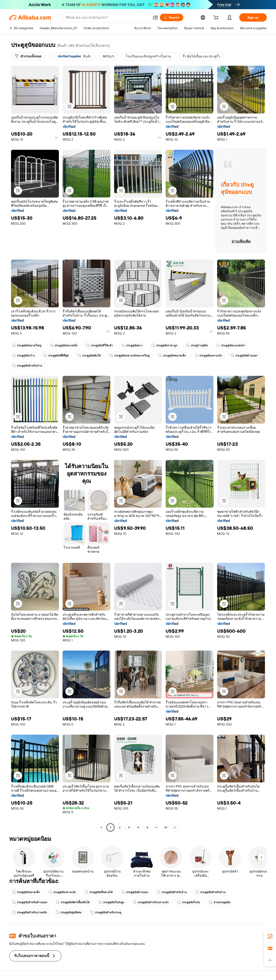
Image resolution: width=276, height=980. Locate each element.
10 (166, 827)
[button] (155, 17)
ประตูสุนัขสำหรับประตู (106, 912)
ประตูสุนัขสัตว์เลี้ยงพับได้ (73, 902)
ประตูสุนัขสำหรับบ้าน (27, 366)
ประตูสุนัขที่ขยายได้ (99, 892)
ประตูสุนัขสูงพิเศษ (69, 912)
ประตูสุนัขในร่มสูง (111, 902)
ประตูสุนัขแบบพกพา (231, 346)
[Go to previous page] (101, 827)
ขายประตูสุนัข (220, 902)
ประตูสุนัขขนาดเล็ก (64, 346)
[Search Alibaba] (107, 17)
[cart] (217, 18)
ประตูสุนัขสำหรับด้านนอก (30, 902)
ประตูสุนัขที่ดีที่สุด (56, 356)
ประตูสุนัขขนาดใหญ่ (27, 346)
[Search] (172, 17)
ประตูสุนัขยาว (132, 346)
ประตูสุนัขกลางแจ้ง (208, 356)
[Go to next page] (175, 827)
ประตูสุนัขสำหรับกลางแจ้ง (151, 902)
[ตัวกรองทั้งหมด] (28, 56)
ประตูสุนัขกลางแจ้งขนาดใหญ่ (129, 356)
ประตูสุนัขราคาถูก (164, 346)
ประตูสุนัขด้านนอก (244, 356)
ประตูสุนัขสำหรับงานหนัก (30, 912)
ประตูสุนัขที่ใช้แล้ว (99, 346)
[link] (270, 936)
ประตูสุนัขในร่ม (189, 902)
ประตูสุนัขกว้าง (23, 356)
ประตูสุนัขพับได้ (89, 356)
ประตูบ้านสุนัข (197, 346)
